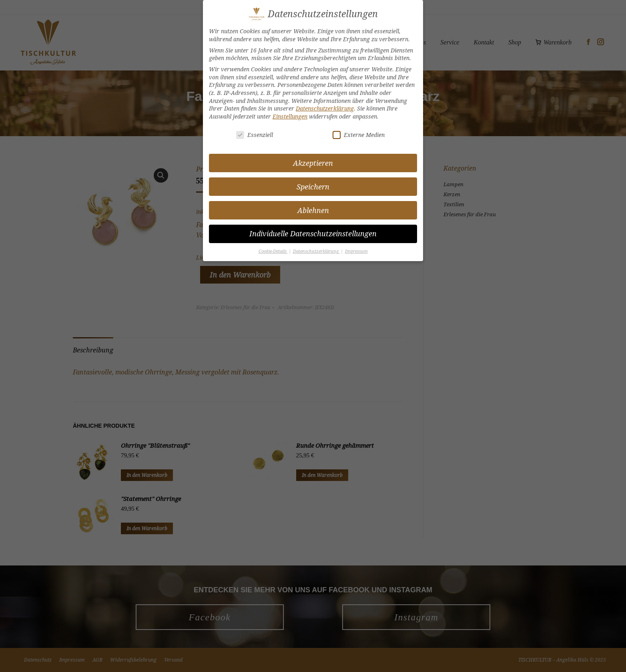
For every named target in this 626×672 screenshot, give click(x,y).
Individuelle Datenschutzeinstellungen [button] (313, 234)
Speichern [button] (313, 186)
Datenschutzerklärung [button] (316, 251)
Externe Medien (359, 134)
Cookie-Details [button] (273, 251)
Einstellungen (290, 116)
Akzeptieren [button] (313, 163)
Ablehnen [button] (313, 210)
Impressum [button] (356, 251)
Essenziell (255, 134)
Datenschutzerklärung (325, 108)
